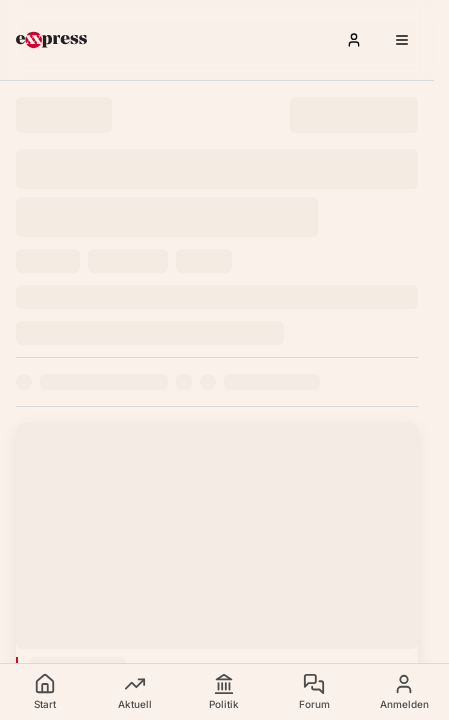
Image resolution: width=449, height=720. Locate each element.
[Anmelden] (354, 40)
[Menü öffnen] (402, 40)
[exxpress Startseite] (51, 40)
